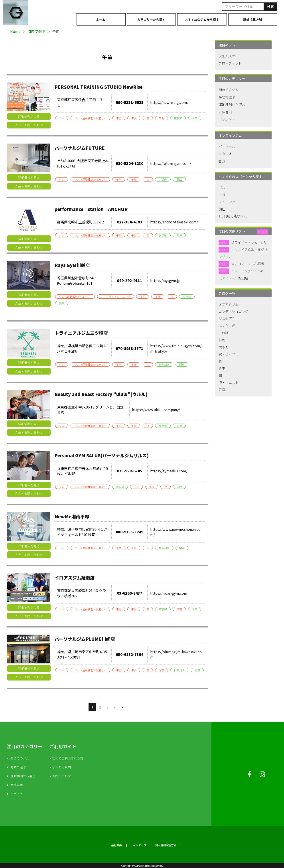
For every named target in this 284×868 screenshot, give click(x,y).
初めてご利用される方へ (69, 758)
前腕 (222, 340)
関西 (179, 179)
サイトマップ (138, 845)
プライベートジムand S (248, 242)
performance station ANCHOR (91, 209)
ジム (62, 118)
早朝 (162, 118)
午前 (119, 118)
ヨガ (222, 161)
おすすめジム (229, 304)
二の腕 (224, 333)
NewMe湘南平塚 (72, 516)
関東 (195, 118)
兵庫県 (120, 487)
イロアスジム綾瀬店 (75, 578)
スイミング (227, 202)
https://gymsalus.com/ (169, 471)
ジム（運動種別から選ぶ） (90, 118)
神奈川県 (164, 364)
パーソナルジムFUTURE (80, 148)
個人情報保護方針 (166, 845)
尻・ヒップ (227, 354)
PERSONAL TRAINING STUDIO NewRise (99, 87)
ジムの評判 (227, 319)
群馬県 (163, 235)
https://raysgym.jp (165, 280)
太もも (224, 347)
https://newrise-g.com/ (169, 102)
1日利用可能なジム (233, 216)
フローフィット (230, 63)
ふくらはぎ (227, 326)
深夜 (179, 609)
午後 (134, 118)
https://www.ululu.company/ (156, 410)
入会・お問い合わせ (29, 125)
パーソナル (227, 147)
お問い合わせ (61, 776)
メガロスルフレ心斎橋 (248, 264)
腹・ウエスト (229, 382)
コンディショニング (233, 311)
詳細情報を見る (29, 116)
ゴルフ (224, 188)
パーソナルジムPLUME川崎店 (85, 639)
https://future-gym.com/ (171, 163)
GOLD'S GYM (227, 56)
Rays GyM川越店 (72, 265)
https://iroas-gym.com (169, 593)
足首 (222, 390)
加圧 (222, 209)
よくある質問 (61, 767)
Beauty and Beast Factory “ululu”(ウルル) (101, 394)
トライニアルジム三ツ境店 (81, 333)
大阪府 (163, 179)
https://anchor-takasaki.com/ (174, 222)
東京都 (178, 118)
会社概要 (116, 845)
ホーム (101, 20)
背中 (222, 368)
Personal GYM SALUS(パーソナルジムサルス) (102, 455)
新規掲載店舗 (252, 20)
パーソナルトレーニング (116, 297)
